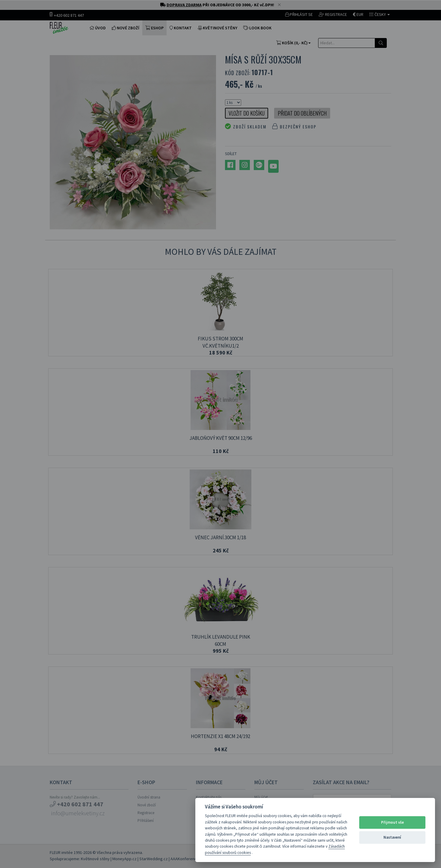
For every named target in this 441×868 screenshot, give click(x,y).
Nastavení (392, 837)
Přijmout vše (392, 822)
